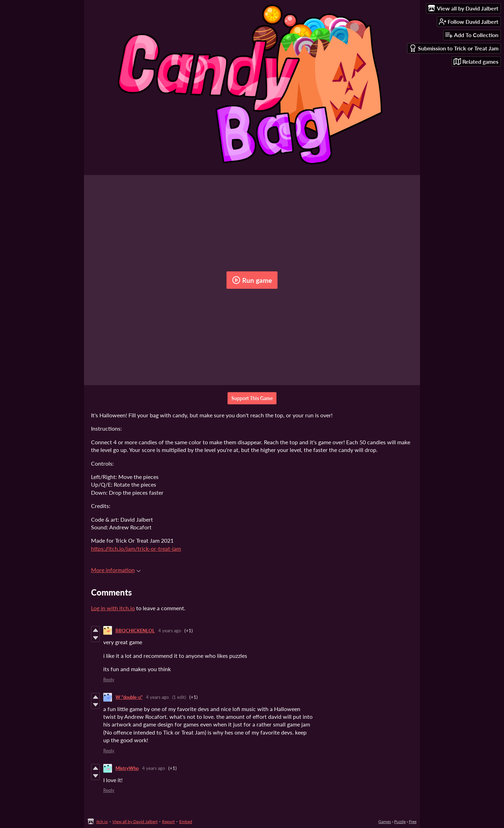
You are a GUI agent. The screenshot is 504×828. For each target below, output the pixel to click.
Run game (252, 280)
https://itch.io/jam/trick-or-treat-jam (136, 548)
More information (116, 570)
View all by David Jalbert (135, 822)
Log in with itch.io (113, 608)
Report (168, 822)
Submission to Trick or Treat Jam (454, 48)
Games (385, 822)
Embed (186, 822)
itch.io (102, 822)
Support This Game (252, 398)
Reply (109, 680)
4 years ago (170, 631)
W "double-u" (129, 697)
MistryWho (127, 768)
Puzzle (400, 822)
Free (413, 822)
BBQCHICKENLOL (135, 631)
